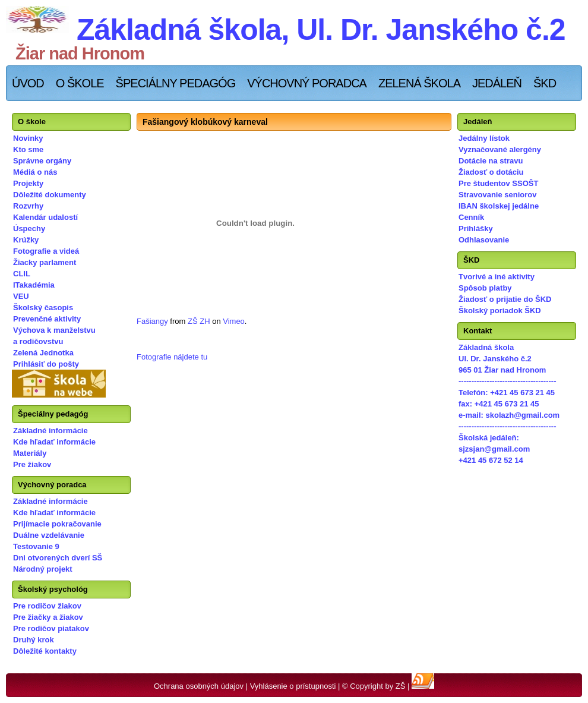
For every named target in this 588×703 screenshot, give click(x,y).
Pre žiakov (32, 464)
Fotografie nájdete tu (172, 357)
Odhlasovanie (484, 240)
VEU (21, 296)
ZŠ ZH (199, 321)
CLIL (22, 274)
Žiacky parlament (45, 262)
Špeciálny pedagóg (176, 83)
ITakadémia (34, 285)
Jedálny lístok (484, 138)
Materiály (30, 453)
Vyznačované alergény (500, 149)
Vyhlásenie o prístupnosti (293, 686)
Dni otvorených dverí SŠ (58, 558)
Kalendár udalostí (45, 217)
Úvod (28, 83)
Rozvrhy (28, 206)
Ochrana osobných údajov (199, 686)
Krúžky (26, 240)
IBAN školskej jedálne (499, 206)
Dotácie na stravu (491, 161)
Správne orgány (42, 161)
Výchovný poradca (307, 83)
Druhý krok (34, 640)
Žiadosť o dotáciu (491, 172)
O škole (80, 83)
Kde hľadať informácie (54, 442)
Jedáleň (497, 83)
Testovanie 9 (36, 546)
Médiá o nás (35, 172)
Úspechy (29, 228)
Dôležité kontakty (45, 651)
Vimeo (234, 321)
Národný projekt (43, 569)
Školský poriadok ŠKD (500, 310)
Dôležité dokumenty (50, 195)
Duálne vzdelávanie (49, 535)
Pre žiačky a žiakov (48, 617)
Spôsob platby (485, 288)
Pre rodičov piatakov (51, 628)
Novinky (28, 138)
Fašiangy (152, 321)
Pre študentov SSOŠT (498, 183)
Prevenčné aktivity (47, 319)
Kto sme (28, 149)
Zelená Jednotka (43, 353)
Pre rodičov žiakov (47, 606)
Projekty (28, 183)
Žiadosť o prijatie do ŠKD (505, 299)
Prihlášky (476, 228)
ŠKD (545, 83)
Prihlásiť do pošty (46, 364)
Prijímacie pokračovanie (57, 524)
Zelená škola (419, 83)
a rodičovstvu (38, 341)
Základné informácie (50, 431)
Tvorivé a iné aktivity (497, 277)
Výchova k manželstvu (54, 330)
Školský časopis (43, 308)
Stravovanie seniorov (498, 195)
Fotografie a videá (46, 251)
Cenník (471, 217)
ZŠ (401, 686)
